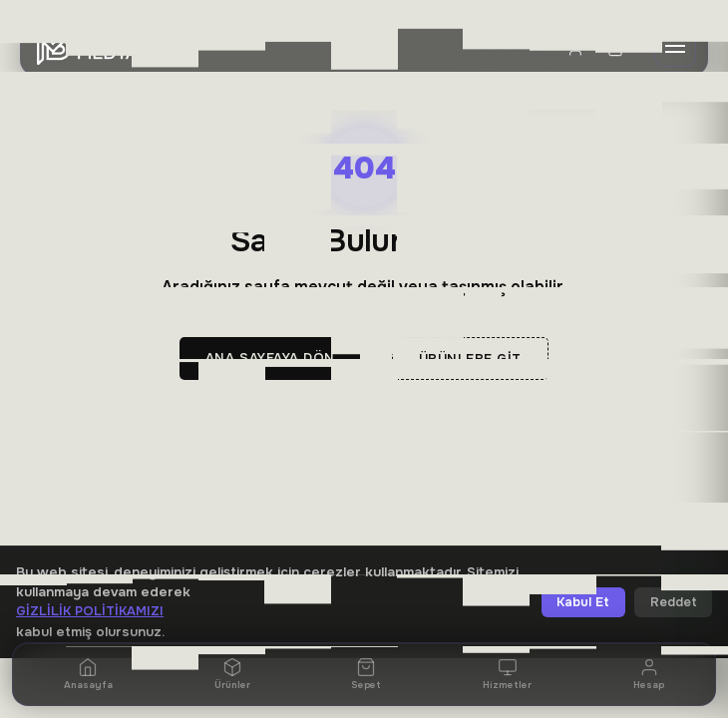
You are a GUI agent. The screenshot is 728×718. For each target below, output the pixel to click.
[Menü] (675, 49)
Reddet (674, 602)
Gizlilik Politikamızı (90, 611)
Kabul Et (583, 602)
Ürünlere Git (470, 359)
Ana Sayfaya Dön (270, 358)
